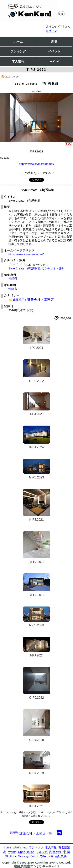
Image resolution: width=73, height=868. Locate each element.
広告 (50, 856)
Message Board (28, 856)
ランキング (18, 51)
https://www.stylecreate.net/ (36, 164)
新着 (54, 42)
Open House (26, 852)
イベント (54, 51)
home (8, 847)
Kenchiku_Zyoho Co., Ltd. (53, 862)
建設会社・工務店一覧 (31, 833)
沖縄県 (13, 279)
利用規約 (55, 852)
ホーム (18, 42)
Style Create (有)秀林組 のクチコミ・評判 (37, 268)
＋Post (54, 61)
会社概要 (61, 856)
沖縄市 (13, 289)
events (12, 852)
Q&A (43, 856)
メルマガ (42, 852)
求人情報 (18, 61)
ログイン (51, 31)
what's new (20, 847)
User (13, 856)
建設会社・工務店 (40, 300)
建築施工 (19, 300)
